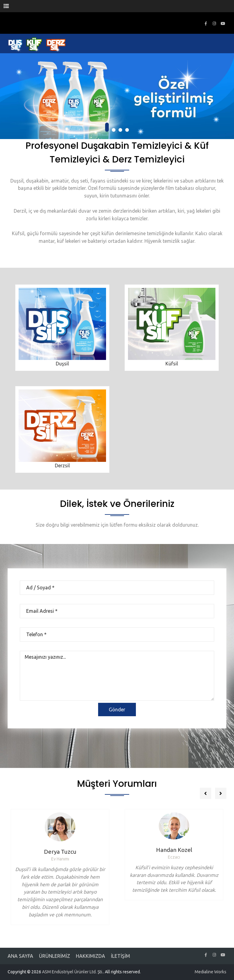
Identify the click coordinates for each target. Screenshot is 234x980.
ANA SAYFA (20, 956)
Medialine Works (211, 972)
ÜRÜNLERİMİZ (55, 956)
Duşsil (62, 364)
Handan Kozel (174, 850)
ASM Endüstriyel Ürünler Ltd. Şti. (73, 972)
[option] (60, 867)
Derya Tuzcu (60, 852)
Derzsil (62, 466)
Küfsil (172, 364)
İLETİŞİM (121, 956)
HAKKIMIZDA (90, 956)
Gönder (117, 710)
